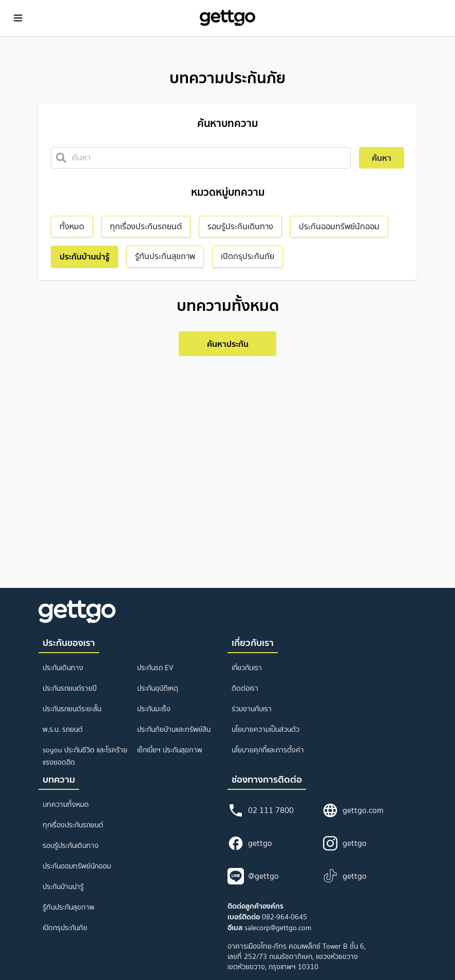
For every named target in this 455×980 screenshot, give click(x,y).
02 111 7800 (261, 810)
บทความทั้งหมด (66, 805)
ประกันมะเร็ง (154, 709)
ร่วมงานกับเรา (252, 709)
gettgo (250, 843)
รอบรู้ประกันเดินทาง (71, 846)
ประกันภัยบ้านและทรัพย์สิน (174, 729)
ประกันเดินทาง (63, 668)
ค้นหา (382, 158)
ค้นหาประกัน (228, 344)
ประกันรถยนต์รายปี (70, 688)
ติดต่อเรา (245, 688)
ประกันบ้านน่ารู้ (63, 887)
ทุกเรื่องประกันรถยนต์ (73, 825)
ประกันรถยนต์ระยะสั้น (72, 709)
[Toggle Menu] (18, 18)
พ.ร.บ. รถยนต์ (63, 729)
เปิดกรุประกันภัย (65, 928)
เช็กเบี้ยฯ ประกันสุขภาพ (170, 750)
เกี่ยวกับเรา (247, 668)
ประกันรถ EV (155, 668)
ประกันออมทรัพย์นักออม (77, 866)
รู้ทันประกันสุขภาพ (69, 907)
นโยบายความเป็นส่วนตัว (266, 729)
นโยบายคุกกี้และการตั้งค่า (268, 750)
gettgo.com (353, 810)
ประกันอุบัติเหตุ (158, 688)
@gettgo (253, 876)
